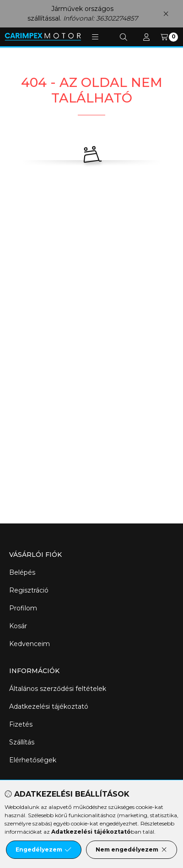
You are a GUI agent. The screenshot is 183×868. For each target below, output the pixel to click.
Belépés (22, 572)
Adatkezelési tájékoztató (49, 706)
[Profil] (146, 37)
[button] (95, 37)
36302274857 (117, 18)
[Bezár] (166, 13)
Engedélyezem (43, 850)
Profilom (23, 608)
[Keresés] (124, 37)
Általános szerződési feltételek (58, 689)
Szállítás (22, 742)
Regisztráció (29, 590)
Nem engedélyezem (132, 850)
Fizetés (21, 724)
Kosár (18, 626)
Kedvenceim (30, 644)
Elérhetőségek (33, 760)
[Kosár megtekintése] (169, 37)
